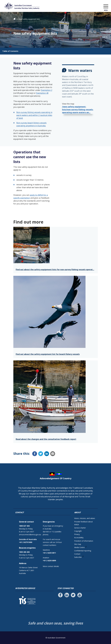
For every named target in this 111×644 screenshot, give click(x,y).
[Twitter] (41, 454)
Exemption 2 (47, 90)
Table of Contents (10, 51)
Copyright (78, 531)
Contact (77, 554)
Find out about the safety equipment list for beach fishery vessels (48, 354)
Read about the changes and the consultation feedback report (46, 439)
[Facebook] (35, 454)
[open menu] (106, 7)
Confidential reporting (83, 551)
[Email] (53, 454)
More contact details (51, 566)
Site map (78, 544)
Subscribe (78, 557)
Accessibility (79, 538)
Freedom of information (84, 541)
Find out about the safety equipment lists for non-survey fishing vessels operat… (55, 270)
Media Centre (79, 547)
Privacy (77, 534)
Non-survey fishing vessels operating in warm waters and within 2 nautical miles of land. (34, 115)
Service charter (80, 528)
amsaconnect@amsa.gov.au (30, 535)
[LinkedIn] (47, 454)
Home (16, 19)
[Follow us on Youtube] (80, 595)
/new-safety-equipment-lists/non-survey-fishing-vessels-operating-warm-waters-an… (78, 110)
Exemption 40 (42, 93)
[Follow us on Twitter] (73, 595)
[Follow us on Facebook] (60, 595)
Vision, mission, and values (85, 518)
